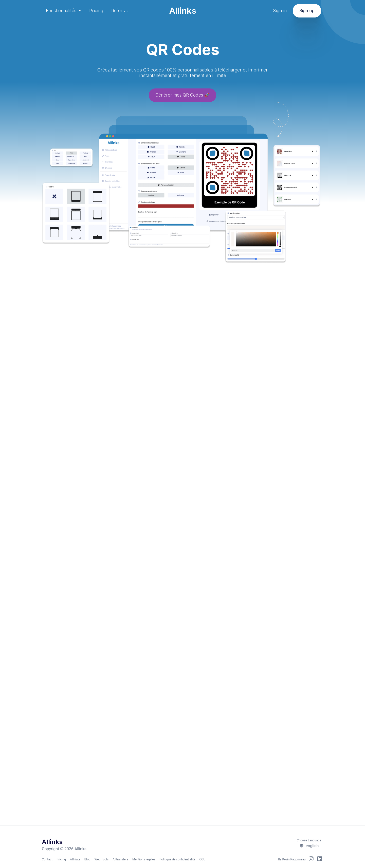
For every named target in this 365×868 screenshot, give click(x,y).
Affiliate (75, 859)
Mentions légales (144, 859)
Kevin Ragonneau (294, 859)
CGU (202, 859)
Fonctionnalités (62, 11)
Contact (47, 859)
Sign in (280, 11)
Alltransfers (120, 859)
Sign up (307, 11)
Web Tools (102, 859)
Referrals (120, 11)
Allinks (183, 11)
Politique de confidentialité (177, 859)
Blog (87, 859)
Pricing (96, 11)
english (309, 846)
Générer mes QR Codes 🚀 (182, 96)
